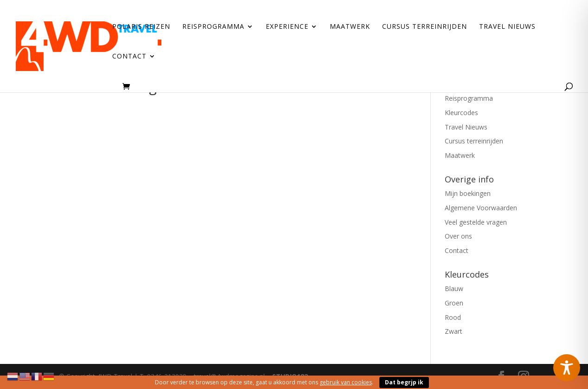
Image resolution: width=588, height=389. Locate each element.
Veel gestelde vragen (476, 222)
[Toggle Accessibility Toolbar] (567, 368)
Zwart (454, 331)
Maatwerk (350, 27)
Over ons (458, 236)
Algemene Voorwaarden (481, 208)
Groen (454, 303)
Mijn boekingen (468, 193)
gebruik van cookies (346, 382)
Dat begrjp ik (404, 382)
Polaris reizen (141, 27)
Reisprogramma (213, 27)
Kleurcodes (461, 113)
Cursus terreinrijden (425, 27)
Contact (129, 57)
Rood (453, 317)
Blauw (454, 289)
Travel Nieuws (507, 27)
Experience (287, 27)
